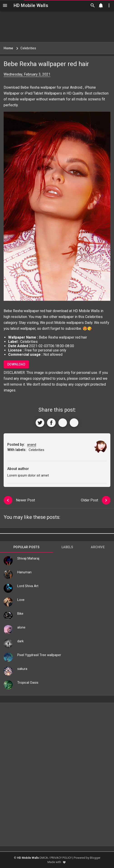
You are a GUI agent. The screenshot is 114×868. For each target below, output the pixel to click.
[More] (74, 423)
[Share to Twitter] (40, 423)
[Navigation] (5, 5)
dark (20, 641)
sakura (22, 669)
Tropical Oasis (28, 683)
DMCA (44, 858)
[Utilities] (109, 5)
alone (21, 627)
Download (16, 364)
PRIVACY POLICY (61, 858)
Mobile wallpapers (69, 323)
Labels (67, 547)
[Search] (93, 5)
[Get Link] (63, 423)
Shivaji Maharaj (28, 558)
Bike (20, 614)
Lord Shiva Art (28, 586)
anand (32, 445)
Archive (98, 547)
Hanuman (24, 572)
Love (21, 600)
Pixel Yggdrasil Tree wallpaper (39, 655)
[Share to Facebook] (51, 423)
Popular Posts (26, 547)
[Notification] (101, 5)
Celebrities (94, 317)
